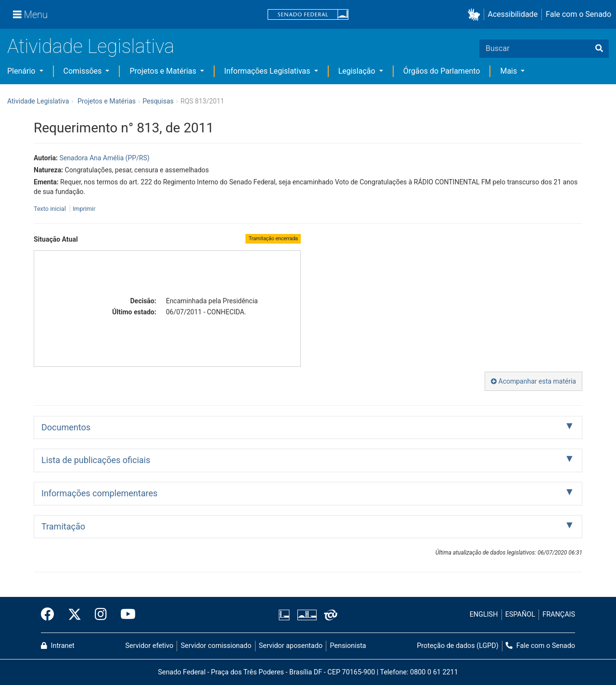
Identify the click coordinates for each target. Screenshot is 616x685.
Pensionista (348, 646)
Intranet (58, 646)
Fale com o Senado (578, 14)
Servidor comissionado (216, 646)
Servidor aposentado (291, 646)
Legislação (358, 71)
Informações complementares (99, 493)
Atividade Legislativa (91, 46)
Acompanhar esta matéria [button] (533, 381)
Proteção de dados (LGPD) (458, 646)
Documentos (66, 427)
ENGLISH (484, 614)
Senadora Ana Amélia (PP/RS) (104, 158)
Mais (509, 71)
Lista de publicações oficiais (96, 460)
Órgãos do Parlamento (442, 71)
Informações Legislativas (268, 71)
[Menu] (30, 14)
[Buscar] (599, 49)
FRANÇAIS (559, 614)
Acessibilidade (513, 14)
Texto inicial (51, 209)
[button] (476, 15)
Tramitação (63, 526)
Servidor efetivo (149, 646)
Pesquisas (158, 101)
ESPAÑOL (520, 614)
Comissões (84, 71)
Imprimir (84, 209)
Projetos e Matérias (164, 71)
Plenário (22, 71)
